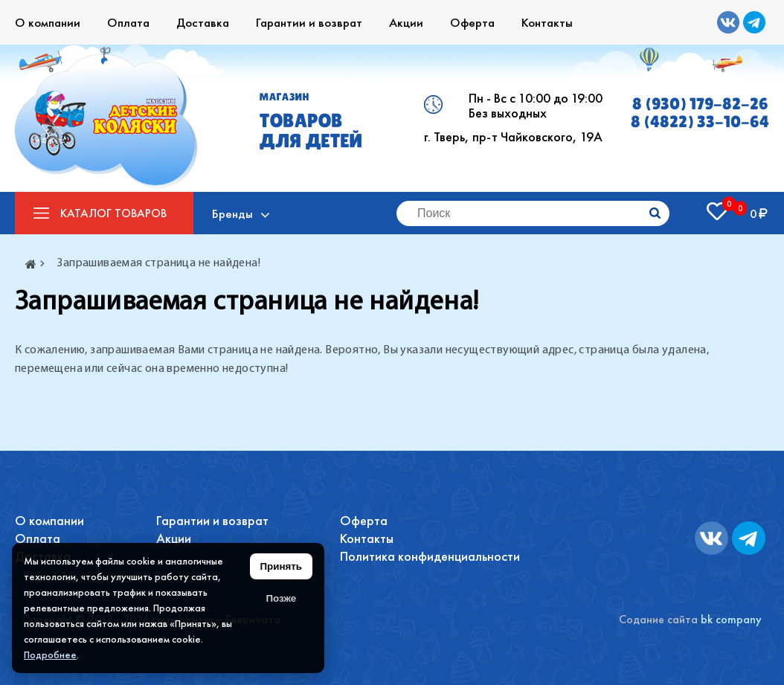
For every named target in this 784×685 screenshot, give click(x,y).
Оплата (128, 22)
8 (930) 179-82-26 (700, 104)
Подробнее (50, 655)
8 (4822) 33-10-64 (700, 122)
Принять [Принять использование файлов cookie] (281, 566)
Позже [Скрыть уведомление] (281, 598)
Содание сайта (658, 619)
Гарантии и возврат (309, 22)
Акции (406, 22)
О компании (48, 22)
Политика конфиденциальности (430, 556)
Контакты (547, 22)
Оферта (472, 22)
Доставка (203, 22)
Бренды (232, 213)
